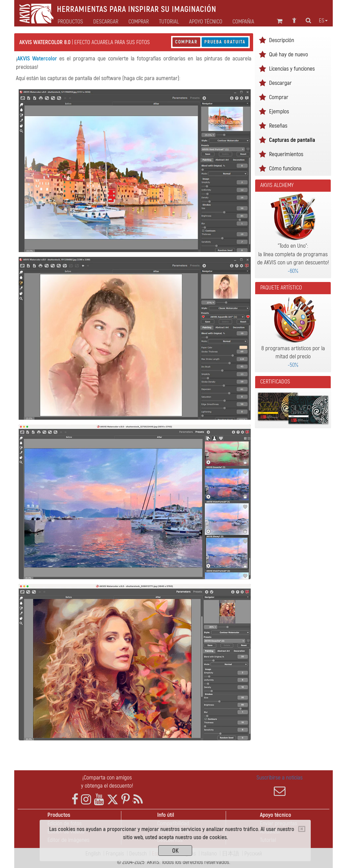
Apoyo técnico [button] (206, 22)
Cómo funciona (285, 168)
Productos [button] (70, 22)
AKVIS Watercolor (37, 59)
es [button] (323, 21)
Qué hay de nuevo (289, 54)
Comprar (186, 42)
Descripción (282, 40)
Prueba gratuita (225, 42)
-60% (293, 271)
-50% (293, 365)
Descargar (106, 22)
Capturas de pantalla (292, 140)
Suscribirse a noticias (280, 786)
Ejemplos (279, 111)
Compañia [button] (243, 22)
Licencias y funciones (292, 69)
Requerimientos (286, 154)
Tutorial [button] (169, 22)
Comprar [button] (139, 22)
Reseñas (278, 126)
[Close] (302, 829)
